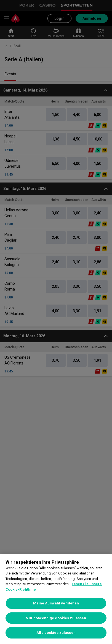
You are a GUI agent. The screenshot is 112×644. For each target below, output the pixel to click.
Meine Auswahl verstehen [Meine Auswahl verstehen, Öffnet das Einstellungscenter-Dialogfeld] (56, 603)
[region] (56, 599)
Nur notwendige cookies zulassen (56, 618)
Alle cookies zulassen (56, 633)
